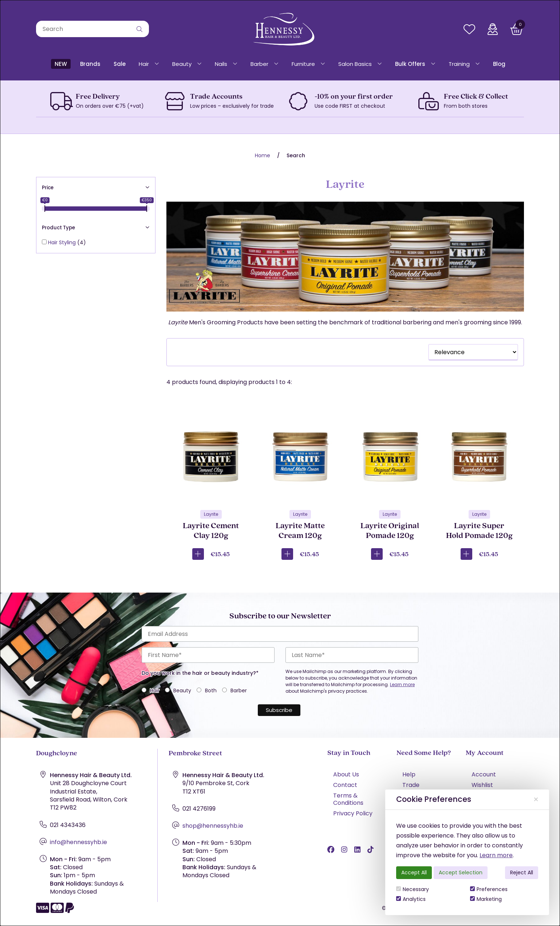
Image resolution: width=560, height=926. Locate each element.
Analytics (411, 899)
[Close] (536, 799)
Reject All (522, 872)
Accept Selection (461, 872)
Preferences (489, 889)
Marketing (486, 899)
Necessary (413, 889)
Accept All (414, 872)
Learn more (496, 855)
